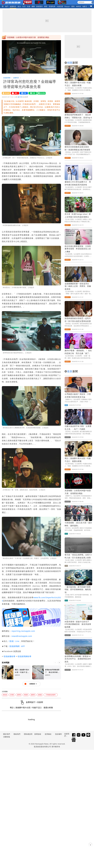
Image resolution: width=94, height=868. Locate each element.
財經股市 (40, 6)
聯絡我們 (17, 734)
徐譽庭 (40, 695)
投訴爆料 (58, 734)
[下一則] (59, 663)
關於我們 (7, 734)
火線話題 (60, 6)
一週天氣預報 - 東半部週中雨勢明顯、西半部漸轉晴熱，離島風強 (78, 590)
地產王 (85, 6)
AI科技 (79, 6)
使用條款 (48, 734)
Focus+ (67, 6)
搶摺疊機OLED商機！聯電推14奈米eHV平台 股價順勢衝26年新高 (78, 659)
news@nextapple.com (22, 636)
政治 (19, 6)
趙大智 (20, 97)
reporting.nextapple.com (23, 631)
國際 (33, 6)
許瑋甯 (12, 695)
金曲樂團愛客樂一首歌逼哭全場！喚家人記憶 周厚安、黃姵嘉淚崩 (78, 286)
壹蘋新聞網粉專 (25, 656)
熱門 (7, 6)
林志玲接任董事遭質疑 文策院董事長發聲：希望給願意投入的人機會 (78, 249)
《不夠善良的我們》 (51, 695)
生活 (24, 6)
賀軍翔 (19, 695)
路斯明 (33, 695)
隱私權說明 (28, 734)
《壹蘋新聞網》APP (16, 646)
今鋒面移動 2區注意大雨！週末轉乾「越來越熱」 (27, 37)
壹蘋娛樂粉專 (10, 656)
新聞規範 (38, 734)
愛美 (73, 6)
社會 (29, 6)
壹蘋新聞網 (7, 78)
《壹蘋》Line (13, 641)
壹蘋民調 (52, 6)
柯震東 (26, 695)
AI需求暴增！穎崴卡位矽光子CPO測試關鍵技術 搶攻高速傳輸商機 (78, 624)
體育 (46, 6)
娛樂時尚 (13, 6)
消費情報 (7, 737)
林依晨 (5, 695)
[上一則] (55, 663)
